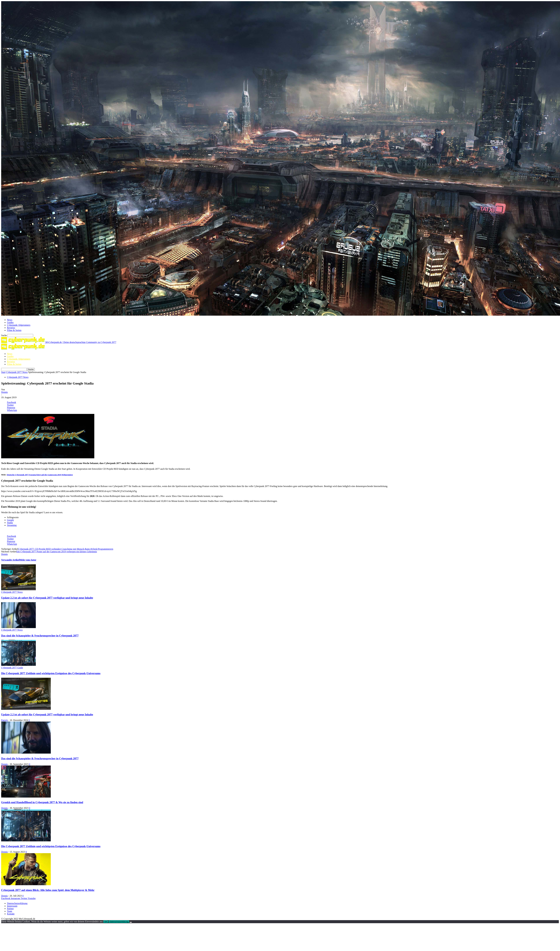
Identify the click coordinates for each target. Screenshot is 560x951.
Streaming (12, 525)
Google (10, 520)
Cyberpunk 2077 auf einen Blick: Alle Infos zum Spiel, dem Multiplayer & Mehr (48, 890)
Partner (10, 909)
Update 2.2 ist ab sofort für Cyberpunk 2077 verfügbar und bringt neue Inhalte (47, 598)
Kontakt (11, 914)
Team (10, 911)
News (10, 320)
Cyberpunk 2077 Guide (12, 668)
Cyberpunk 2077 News (17, 372)
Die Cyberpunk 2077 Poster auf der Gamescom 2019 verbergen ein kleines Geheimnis (57, 552)
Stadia (10, 523)
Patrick (4, 720)
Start (3, 372)
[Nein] (131, 922)
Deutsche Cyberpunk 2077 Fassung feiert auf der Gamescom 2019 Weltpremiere (40, 475)
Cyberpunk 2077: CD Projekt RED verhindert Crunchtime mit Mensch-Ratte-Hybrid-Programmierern (66, 549)
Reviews (11, 328)
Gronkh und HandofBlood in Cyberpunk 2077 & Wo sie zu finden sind (42, 802)
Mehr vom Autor (28, 560)
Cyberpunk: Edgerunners (19, 325)
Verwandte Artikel (10, 560)
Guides (10, 322)
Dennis (4, 392)
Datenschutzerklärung (17, 903)
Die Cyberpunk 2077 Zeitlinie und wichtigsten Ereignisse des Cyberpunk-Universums (51, 673)
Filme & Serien (14, 330)
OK (106, 922)
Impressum (12, 906)
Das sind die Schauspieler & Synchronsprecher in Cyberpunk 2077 (40, 636)
